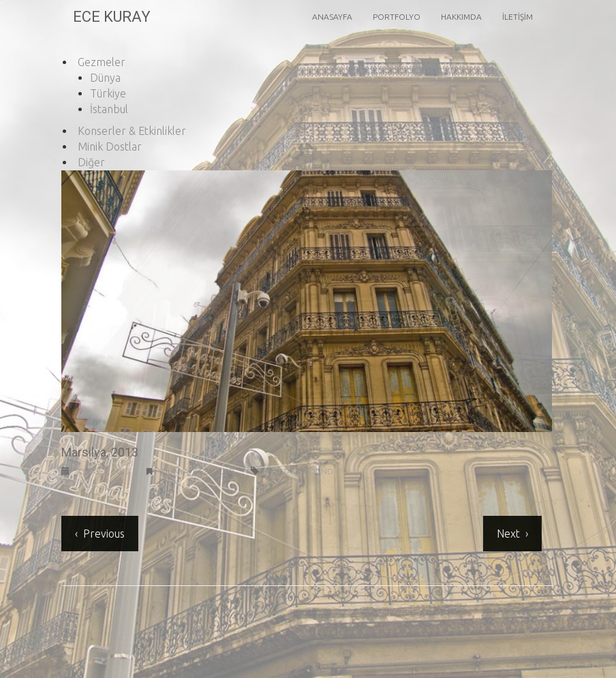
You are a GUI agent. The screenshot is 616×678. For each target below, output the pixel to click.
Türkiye (108, 93)
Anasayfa (332, 17)
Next (507, 534)
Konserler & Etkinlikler (132, 131)
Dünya (105, 78)
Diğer (91, 162)
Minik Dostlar (110, 147)
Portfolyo (397, 17)
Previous (103, 534)
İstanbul (109, 109)
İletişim (518, 17)
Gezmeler (102, 62)
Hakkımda (461, 17)
